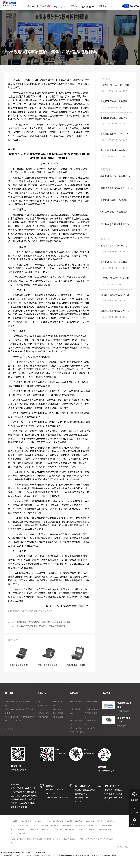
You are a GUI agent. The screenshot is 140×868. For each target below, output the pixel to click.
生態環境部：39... (77, 743)
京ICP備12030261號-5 (67, 850)
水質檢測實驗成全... (91, 715)
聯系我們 (102, 6)
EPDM (47, 832)
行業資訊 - (131, 72)
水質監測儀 (93, 837)
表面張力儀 (58, 841)
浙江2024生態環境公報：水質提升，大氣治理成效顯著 (41, 637)
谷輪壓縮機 (70, 841)
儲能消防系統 (26, 832)
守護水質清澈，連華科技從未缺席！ (116, 223)
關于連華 (44, 6)
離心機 (69, 832)
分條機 (80, 841)
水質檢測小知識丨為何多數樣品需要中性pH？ (116, 211)
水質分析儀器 (67, 837)
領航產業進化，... (59, 728)
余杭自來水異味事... (91, 726)
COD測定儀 (21, 845)
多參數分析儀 (33, 841)
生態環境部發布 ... (92, 720)
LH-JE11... (42, 713)
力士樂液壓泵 (91, 841)
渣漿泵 (100, 832)
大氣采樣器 (20, 841)
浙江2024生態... (76, 739)
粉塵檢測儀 (90, 832)
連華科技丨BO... (59, 713)
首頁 (121, 72)
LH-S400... (42, 720)
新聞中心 (74, 6)
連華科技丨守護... (44, 716)
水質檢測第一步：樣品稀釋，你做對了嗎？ (116, 187)
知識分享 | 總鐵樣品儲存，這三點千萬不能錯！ (116, 199)
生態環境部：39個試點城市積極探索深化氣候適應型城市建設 (44, 633)
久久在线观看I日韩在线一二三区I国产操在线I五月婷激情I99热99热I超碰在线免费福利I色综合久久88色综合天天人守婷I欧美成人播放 (58, 867)
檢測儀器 (55, 837)
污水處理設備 (80, 837)
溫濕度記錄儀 (58, 832)
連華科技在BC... (59, 724)
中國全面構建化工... (76, 722)
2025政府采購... (91, 739)
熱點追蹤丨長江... (44, 724)
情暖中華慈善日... (44, 728)
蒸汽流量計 (46, 841)
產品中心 (29, 6)
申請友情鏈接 (122, 858)
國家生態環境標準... (76, 734)
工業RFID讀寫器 (24, 837)
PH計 (36, 837)
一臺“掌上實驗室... (77, 713)
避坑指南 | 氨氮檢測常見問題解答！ (116, 236)
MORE (11, 740)
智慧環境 (45, 837)
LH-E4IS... (57, 716)
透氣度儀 (79, 832)
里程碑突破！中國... (91, 734)
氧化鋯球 (38, 832)
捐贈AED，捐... (58, 720)
